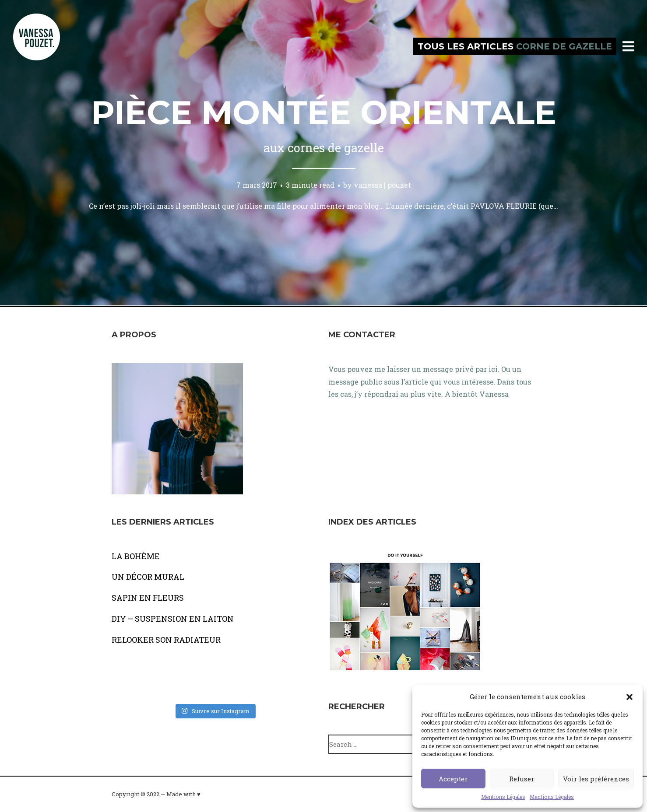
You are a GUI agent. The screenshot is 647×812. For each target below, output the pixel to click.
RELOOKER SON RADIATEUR (166, 640)
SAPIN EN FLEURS (148, 598)
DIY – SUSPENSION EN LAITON (173, 619)
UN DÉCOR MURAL (148, 577)
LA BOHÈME (136, 556)
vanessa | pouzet (382, 185)
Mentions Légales (503, 797)
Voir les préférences (596, 779)
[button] (629, 697)
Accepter (453, 779)
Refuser (522, 779)
